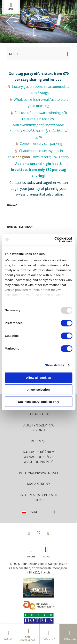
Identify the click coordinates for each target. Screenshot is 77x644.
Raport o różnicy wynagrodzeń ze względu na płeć (39, 457)
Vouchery (49, 634)
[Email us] (47, 551)
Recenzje (38, 441)
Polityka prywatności (38, 473)
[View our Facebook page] (29, 533)
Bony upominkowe (28, 634)
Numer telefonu (20, 227)
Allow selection (38, 390)
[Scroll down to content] (35, 32)
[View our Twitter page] (39, 533)
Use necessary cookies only (38, 402)
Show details (55, 365)
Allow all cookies (38, 378)
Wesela (8, 634)
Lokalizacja (39, 414)
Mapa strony (39, 484)
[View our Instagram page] (48, 533)
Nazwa (13, 205)
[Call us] (31, 551)
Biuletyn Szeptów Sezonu (38, 428)
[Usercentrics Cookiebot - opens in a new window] (55, 239)
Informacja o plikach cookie (38, 497)
